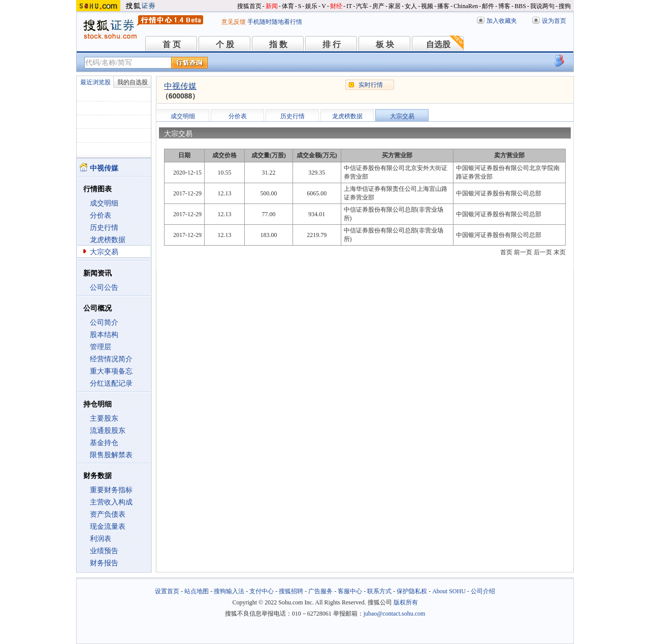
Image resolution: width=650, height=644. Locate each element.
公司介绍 (483, 591)
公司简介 (104, 323)
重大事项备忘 (111, 371)
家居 (395, 6)
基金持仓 (104, 443)
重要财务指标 (111, 490)
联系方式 (379, 591)
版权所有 (406, 602)
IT (349, 6)
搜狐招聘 (291, 591)
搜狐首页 (249, 6)
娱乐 (311, 6)
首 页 (172, 44)
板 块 (385, 44)
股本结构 (104, 335)
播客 (443, 6)
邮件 (488, 6)
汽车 (362, 6)
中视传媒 (180, 86)
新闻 (272, 6)
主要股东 (104, 418)
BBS (520, 6)
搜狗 (565, 6)
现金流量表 (108, 527)
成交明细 (104, 203)
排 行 (332, 44)
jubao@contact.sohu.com (395, 614)
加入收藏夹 (502, 21)
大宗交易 (104, 252)
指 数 (278, 44)
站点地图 (197, 591)
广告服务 (320, 591)
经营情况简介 (111, 359)
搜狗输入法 (229, 591)
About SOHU (449, 591)
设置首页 (167, 591)
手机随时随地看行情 (275, 22)
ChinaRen (466, 6)
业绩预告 (104, 551)
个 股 (225, 44)
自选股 (438, 44)
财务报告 (104, 563)
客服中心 (350, 591)
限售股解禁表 (111, 455)
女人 (411, 6)
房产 (378, 6)
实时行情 (371, 85)
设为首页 (554, 21)
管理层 (101, 347)
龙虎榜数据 (108, 240)
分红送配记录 (111, 383)
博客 (504, 6)
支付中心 (262, 591)
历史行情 (104, 228)
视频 (427, 6)
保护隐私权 (412, 591)
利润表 (101, 539)
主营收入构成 (111, 502)
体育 (288, 6)
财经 (336, 6)
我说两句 (542, 6)
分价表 (101, 215)
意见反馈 (234, 22)
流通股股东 (108, 431)
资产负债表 (108, 514)
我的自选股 (133, 82)
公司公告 (104, 287)
